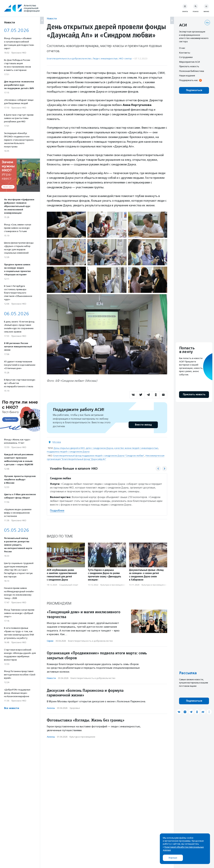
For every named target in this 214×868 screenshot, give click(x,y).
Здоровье (75, 708)
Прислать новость (189, 66)
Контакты (185, 53)
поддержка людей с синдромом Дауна (68, 452)
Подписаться (194, 90)
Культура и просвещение (113, 585)
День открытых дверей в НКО (69, 448)
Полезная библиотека (192, 71)
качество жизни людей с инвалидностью (136, 448)
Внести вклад (143, 425)
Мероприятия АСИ (189, 62)
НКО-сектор (125, 59)
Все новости (11, 708)
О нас (182, 48)
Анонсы (51, 708)
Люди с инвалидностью (105, 59)
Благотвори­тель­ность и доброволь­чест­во (69, 59)
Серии (50, 641)
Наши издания (187, 76)
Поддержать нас (188, 80)
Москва (57, 442)
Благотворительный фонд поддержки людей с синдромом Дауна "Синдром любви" (99, 456)
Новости (52, 18)
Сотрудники (186, 57)
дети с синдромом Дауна (100, 448)
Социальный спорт (69, 585)
